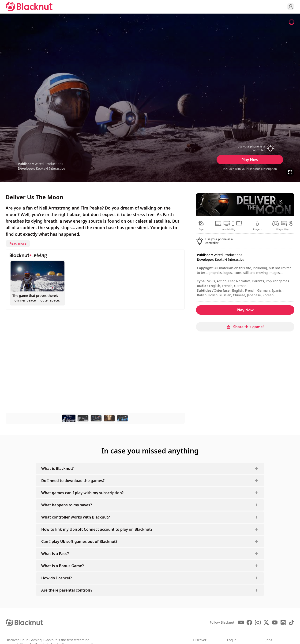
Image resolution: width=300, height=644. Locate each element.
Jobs (269, 640)
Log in (232, 640)
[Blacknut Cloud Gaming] (29, 7)
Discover (200, 640)
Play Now (250, 160)
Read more (18, 243)
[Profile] (291, 7)
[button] (250, 148)
